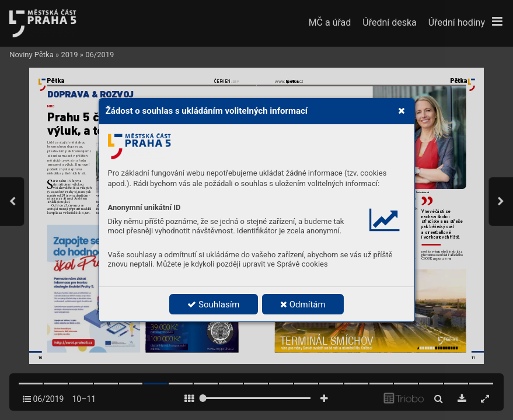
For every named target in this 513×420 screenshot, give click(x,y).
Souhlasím (213, 304)
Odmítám (303, 304)
